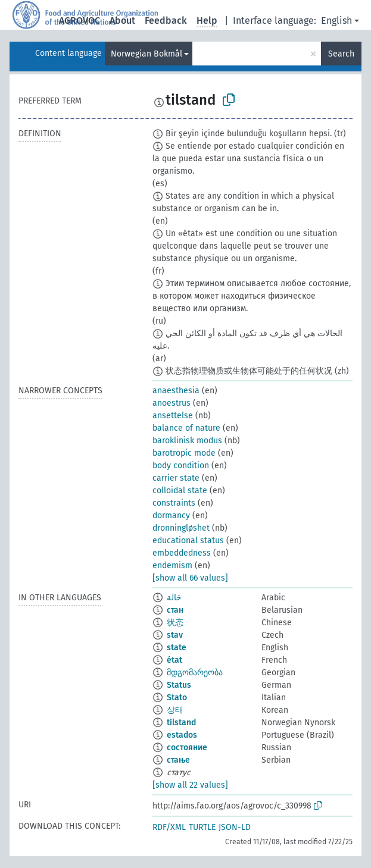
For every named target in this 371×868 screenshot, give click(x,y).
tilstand (181, 723)
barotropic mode (184, 453)
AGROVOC (79, 21)
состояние (187, 748)
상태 (175, 710)
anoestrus (172, 403)
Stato (177, 698)
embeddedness (182, 553)
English (336, 21)
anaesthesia (176, 391)
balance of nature (186, 428)
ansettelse (173, 416)
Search (341, 54)
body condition (181, 466)
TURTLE (202, 827)
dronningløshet (181, 528)
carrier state (176, 478)
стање (178, 760)
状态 (175, 623)
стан (175, 610)
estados (182, 735)
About (122, 21)
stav (175, 635)
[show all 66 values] (190, 578)
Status (179, 685)
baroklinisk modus (187, 441)
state (177, 648)
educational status (188, 540)
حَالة (174, 598)
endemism (172, 565)
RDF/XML (169, 827)
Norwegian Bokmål (146, 54)
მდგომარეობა (195, 673)
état (174, 660)
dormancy (171, 516)
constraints (174, 503)
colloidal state (180, 491)
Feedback (166, 21)
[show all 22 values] (190, 785)
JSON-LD (235, 827)
